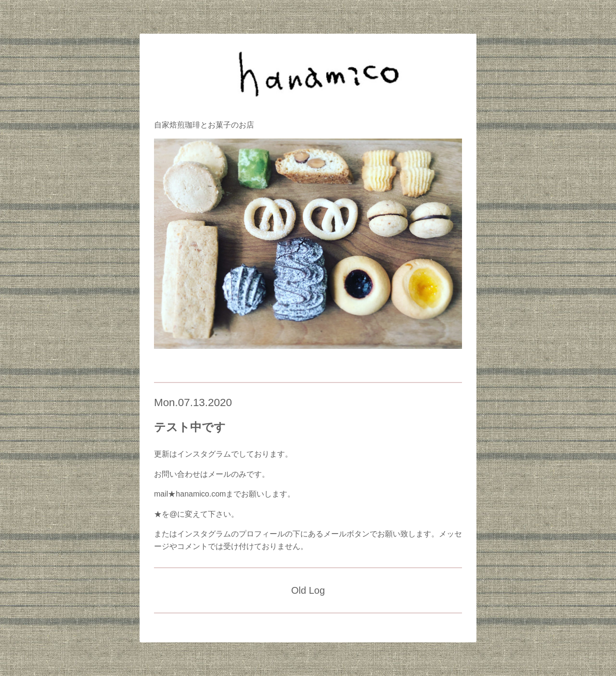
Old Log (308, 590)
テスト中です (190, 427)
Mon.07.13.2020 (193, 402)
